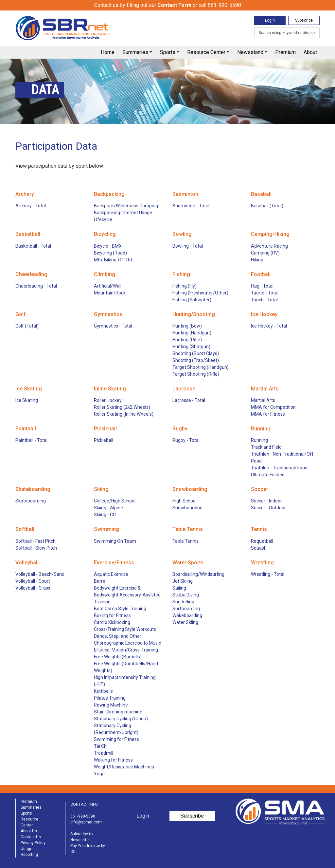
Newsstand (250, 52)
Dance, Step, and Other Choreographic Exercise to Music (127, 640)
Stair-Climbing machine (118, 712)
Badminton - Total (191, 206)
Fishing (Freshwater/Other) (200, 293)
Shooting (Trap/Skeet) (196, 360)
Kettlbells (103, 691)
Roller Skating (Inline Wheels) (124, 414)
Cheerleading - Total (36, 286)
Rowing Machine (111, 705)
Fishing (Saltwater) (192, 300)
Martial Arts (263, 400)
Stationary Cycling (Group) (121, 719)
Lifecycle (103, 219)
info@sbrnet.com (86, 822)
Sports (168, 52)
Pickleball (104, 440)
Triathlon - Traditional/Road (279, 468)
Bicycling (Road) (110, 253)
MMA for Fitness (268, 414)
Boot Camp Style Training (120, 609)
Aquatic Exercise (111, 574)
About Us (29, 831)
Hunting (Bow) (187, 326)
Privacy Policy (33, 843)
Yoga (99, 774)
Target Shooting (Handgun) (201, 367)
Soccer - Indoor (266, 501)
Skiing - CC (105, 515)
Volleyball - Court (33, 581)
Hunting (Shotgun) (191, 347)
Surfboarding (186, 609)
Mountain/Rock (110, 293)
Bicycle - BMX (108, 246)
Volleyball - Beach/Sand (40, 574)
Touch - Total (264, 300)
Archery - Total (31, 206)
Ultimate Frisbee (268, 475)
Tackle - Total (265, 293)
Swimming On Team (115, 541)
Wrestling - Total (268, 574)
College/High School (115, 501)
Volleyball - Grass (33, 588)
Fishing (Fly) (185, 286)
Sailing (179, 588)
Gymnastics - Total (113, 326)
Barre (100, 581)
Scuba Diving (186, 595)
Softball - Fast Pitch (35, 541)
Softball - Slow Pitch (36, 548)
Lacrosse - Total (189, 400)
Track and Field (266, 447)
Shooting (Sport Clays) (196, 353)
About (310, 52)
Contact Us (31, 837)
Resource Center (206, 52)
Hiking (257, 260)
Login (270, 20)
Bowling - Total (188, 246)
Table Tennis (185, 541)
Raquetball (262, 541)
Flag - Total (262, 286)
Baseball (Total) (267, 206)
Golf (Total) (27, 326)
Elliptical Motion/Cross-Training (126, 650)
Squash (259, 548)
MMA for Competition (273, 407)
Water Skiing (185, 622)
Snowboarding (187, 508)
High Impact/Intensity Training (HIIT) (125, 681)
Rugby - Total (186, 440)
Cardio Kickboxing (112, 622)
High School (185, 501)
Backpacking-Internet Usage (123, 213)
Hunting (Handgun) (192, 333)
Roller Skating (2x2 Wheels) (122, 407)
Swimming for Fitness (116, 739)
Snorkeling (183, 602)
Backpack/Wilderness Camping (126, 206)
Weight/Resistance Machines (124, 767)
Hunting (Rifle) (187, 340)
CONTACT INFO (84, 804)
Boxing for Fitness (112, 615)
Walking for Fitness (113, 760)
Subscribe (304, 20)
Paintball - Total (31, 440)
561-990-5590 (83, 816)
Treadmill (104, 753)
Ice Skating (27, 400)
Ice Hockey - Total (269, 326)
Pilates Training (110, 698)
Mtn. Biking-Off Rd (113, 260)
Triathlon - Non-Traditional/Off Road (282, 457)
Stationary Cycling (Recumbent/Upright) (116, 729)
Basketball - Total (33, 246)
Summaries (135, 52)
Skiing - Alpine (108, 508)
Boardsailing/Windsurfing (198, 574)
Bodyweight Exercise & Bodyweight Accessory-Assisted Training (127, 595)
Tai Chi (101, 746)
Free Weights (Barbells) (118, 657)
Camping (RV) (265, 253)
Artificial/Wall (108, 286)
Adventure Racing (269, 246)
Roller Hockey (108, 400)
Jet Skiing (183, 581)
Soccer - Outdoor (268, 508)
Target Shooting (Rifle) (196, 374)
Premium (285, 52)
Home (108, 52)
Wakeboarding (187, 615)
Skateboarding (31, 501)
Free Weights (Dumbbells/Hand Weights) (126, 667)
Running (259, 440)
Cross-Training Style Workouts (125, 629)
